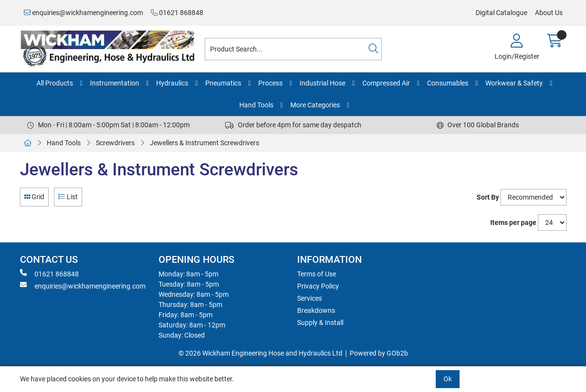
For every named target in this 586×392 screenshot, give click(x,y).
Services (310, 298)
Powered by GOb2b (379, 353)
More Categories (315, 105)
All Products (55, 83)
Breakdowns (316, 310)
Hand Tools (256, 105)
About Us (549, 13)
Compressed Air (386, 83)
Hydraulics (172, 83)
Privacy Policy (318, 286)
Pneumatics (223, 83)
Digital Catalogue (501, 13)
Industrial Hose (322, 83)
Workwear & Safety (514, 83)
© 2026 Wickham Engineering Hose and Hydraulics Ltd (260, 353)
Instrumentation (115, 83)
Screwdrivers (115, 143)
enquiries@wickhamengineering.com (83, 13)
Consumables (448, 83)
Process (270, 83)
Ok (448, 379)
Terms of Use (317, 274)
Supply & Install (320, 323)
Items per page (513, 222)
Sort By (488, 197)
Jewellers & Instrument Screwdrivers (204, 143)
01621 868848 (177, 13)
